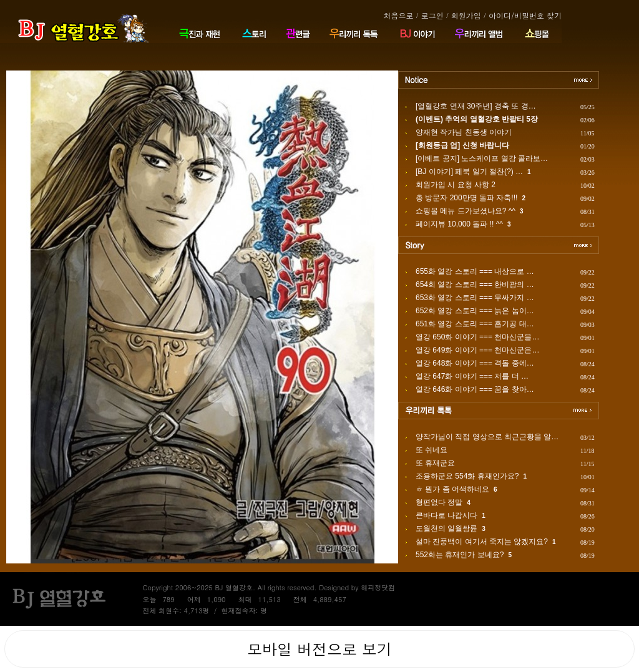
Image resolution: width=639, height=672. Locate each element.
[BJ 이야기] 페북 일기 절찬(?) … (469, 172)
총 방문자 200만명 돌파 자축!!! (466, 198)
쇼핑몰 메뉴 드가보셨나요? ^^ (466, 211)
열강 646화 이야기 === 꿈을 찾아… (475, 389)
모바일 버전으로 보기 (319, 649)
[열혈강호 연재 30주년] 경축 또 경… (476, 106)
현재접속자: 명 (244, 611)
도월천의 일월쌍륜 (446, 528)
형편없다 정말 (439, 502)
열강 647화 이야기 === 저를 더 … (472, 376)
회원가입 (466, 15)
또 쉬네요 (432, 450)
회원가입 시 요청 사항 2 (456, 185)
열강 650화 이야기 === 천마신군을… (477, 337)
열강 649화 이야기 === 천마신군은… (477, 350)
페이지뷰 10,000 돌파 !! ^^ (459, 224)
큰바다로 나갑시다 (446, 515)
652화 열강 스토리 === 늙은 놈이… (475, 311)
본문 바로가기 (0, 0)
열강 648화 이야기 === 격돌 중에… (475, 363)
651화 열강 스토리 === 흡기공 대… (475, 324)
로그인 (432, 15)
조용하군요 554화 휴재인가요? (467, 476)
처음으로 (398, 15)
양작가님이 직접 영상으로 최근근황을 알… (487, 437)
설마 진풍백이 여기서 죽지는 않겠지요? (482, 542)
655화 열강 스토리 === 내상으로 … (475, 271)
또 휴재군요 (435, 463)
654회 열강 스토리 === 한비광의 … (475, 285)
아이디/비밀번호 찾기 (525, 15)
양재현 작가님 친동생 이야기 (464, 132)
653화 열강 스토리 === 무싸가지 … (475, 298)
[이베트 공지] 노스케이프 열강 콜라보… (482, 158)
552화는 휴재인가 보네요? (460, 555)
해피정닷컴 (378, 587)
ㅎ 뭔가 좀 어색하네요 (452, 489)
